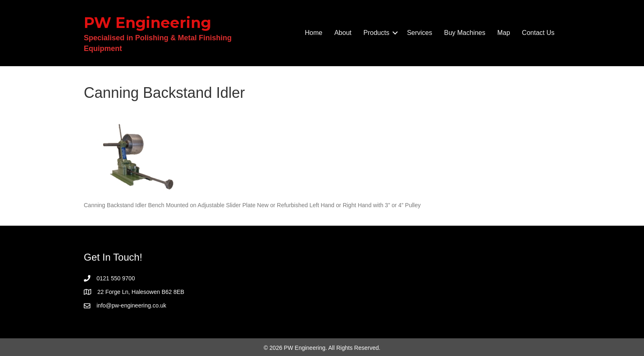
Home (314, 33)
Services (420, 33)
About (343, 33)
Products (376, 33)
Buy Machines (465, 33)
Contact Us (538, 33)
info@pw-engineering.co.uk (131, 305)
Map (504, 33)
